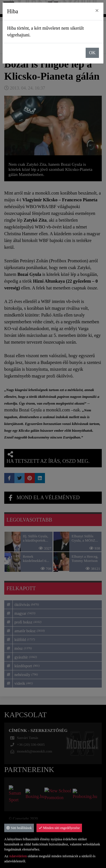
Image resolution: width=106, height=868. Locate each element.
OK (92, 53)
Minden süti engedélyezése (59, 828)
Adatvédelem (18, 856)
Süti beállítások (19, 828)
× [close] (97, 10)
